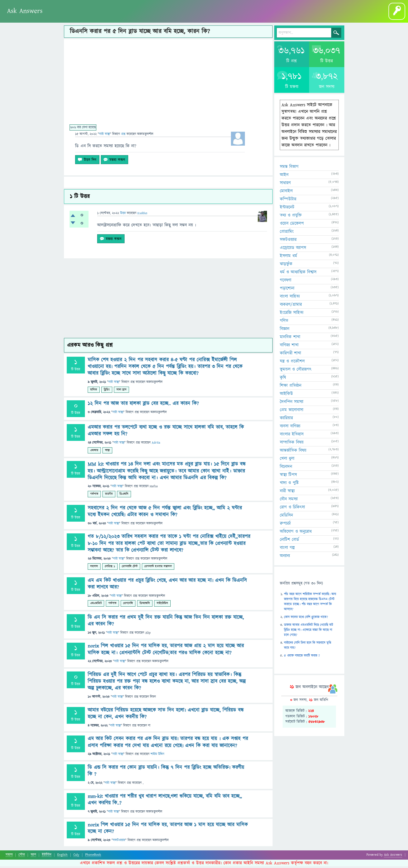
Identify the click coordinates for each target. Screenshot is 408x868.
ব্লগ (133, 16)
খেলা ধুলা (287, 460)
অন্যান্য (285, 557)
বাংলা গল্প (152, 16)
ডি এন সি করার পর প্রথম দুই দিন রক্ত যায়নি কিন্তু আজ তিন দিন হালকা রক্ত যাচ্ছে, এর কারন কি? (166, 622)
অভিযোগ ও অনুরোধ (296, 533)
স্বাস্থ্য (107, 452)
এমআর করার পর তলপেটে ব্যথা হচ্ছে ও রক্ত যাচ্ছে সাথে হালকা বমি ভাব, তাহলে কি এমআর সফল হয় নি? (166, 433)
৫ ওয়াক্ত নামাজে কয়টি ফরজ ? (302, 657)
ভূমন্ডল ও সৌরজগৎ (296, 371)
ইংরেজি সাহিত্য (292, 314)
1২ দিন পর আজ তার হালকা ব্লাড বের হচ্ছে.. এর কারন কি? (143, 405)
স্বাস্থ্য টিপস (288, 476)
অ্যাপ (33, 857)
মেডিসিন (286, 517)
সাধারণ (285, 185)
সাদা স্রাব (121, 391)
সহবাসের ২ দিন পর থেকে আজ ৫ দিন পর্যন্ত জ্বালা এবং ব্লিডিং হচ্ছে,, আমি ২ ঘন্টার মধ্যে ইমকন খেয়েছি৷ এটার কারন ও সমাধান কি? (165, 513)
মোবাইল (286, 193)
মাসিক (94, 391)
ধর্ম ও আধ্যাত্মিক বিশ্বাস (298, 274)
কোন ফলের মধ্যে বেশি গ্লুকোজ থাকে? (306, 619)
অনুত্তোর (75, 16)
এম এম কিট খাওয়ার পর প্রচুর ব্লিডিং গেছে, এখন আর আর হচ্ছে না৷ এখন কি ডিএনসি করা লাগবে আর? (167, 586)
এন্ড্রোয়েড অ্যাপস (293, 249)
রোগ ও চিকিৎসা (292, 509)
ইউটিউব (47, 857)
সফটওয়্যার (119, 842)
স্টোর (22, 857)
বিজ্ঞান (285, 330)
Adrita (156, 445)
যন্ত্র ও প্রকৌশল (292, 363)
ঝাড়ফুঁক (286, 266)
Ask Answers (25, 11)
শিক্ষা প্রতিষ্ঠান (291, 387)
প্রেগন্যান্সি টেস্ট (130, 568)
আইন (284, 176)
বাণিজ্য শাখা (289, 347)
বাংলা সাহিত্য (290, 298)
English (62, 857)
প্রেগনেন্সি (128, 605)
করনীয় (109, 496)
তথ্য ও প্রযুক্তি (291, 217)
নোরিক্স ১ (110, 568)
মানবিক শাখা (290, 339)
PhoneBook (93, 857)
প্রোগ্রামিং (287, 233)
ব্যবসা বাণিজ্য (290, 428)
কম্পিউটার (288, 201)
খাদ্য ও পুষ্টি (289, 484)
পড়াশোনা (287, 290)
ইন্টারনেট (287, 209)
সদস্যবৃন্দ (94, 16)
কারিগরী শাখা (290, 355)
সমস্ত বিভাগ (289, 168)
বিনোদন (286, 468)
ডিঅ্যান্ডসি (145, 605)
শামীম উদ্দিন (157, 756)
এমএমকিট (96, 605)
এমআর (94, 452)
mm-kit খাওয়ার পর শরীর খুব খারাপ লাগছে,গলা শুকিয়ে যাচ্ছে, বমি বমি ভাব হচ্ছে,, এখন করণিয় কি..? (165, 801)
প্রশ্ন (57, 16)
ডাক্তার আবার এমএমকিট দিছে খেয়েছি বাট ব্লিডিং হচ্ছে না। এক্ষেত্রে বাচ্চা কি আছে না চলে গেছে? (309, 632)
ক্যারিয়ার (286, 420)
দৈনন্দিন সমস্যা (292, 403)
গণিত (284, 322)
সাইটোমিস (162, 605)
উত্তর (123, 215)
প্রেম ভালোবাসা (292, 411)
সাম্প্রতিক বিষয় (292, 444)
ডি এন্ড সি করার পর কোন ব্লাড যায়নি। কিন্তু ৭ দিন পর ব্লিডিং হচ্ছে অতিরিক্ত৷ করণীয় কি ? (166, 773)
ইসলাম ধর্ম (288, 257)
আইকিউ (286, 395)
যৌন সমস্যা (289, 501)
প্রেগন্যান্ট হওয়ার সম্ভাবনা (158, 568)
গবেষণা (286, 282)
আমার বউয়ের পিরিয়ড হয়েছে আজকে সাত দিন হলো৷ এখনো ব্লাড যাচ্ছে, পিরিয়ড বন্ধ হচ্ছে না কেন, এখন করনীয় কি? (166, 715)
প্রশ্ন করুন (114, 16)
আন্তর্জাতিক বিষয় (293, 452)
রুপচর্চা (285, 525)
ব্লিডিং (107, 391)
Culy (76, 857)
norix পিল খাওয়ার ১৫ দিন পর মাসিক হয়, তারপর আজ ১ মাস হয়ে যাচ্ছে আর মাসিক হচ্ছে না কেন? (168, 830)
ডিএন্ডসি (124, 496)
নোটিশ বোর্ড (289, 541)
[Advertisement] (168, 86)
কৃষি (283, 379)
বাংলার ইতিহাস (292, 436)
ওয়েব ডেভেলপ (292, 225)
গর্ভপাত (94, 496)
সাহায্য (9, 857)
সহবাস (94, 568)
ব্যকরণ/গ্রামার (291, 306)
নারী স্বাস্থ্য (104, 136)
